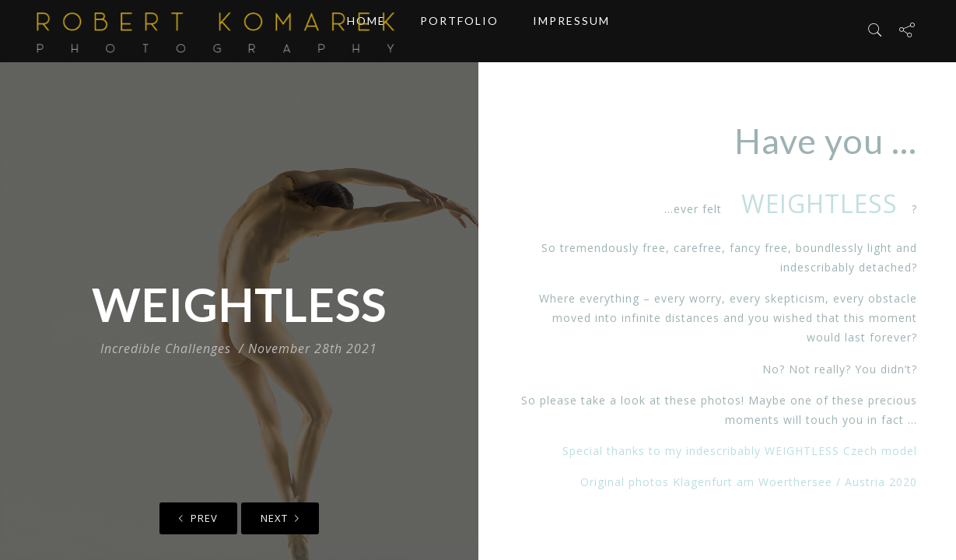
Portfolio (459, 31)
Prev (198, 518)
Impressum (571, 31)
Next (280, 518)
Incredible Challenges (166, 348)
